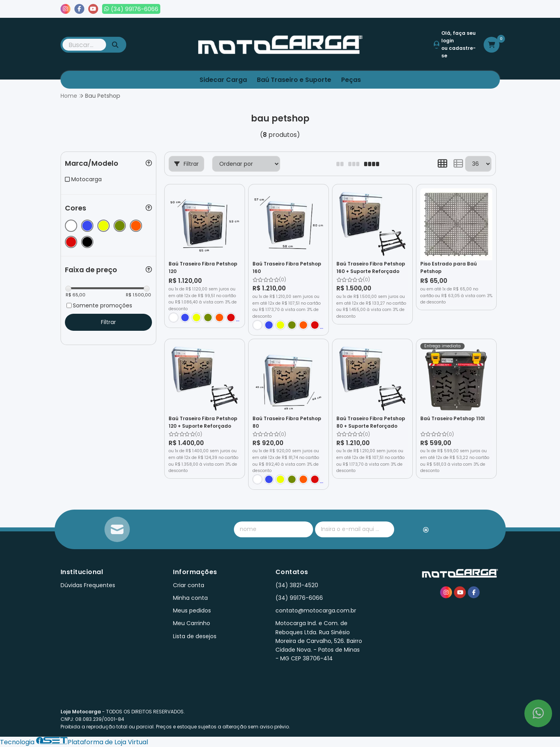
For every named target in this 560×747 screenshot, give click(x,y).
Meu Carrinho (192, 623)
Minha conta (190, 598)
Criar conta (189, 585)
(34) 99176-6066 (299, 598)
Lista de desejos (473, 9)
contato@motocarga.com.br (316, 610)
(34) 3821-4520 (297, 585)
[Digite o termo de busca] (84, 45)
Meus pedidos (418, 9)
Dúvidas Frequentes (88, 585)
